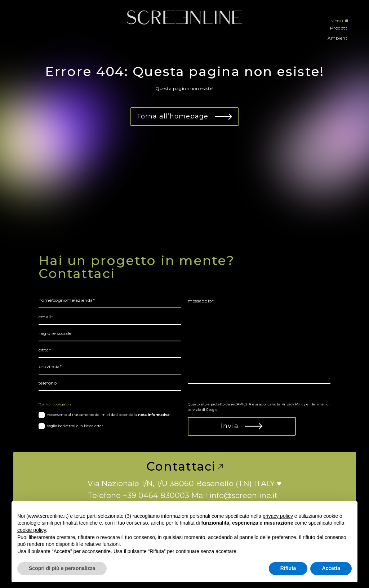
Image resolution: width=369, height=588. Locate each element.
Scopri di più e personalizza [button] (62, 568)
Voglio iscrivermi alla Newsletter (75, 426)
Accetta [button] (331, 568)
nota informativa (154, 415)
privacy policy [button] (278, 516)
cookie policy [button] (32, 530)
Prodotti (339, 28)
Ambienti (338, 38)
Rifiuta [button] (288, 568)
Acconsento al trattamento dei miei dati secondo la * (109, 415)
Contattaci (184, 466)
